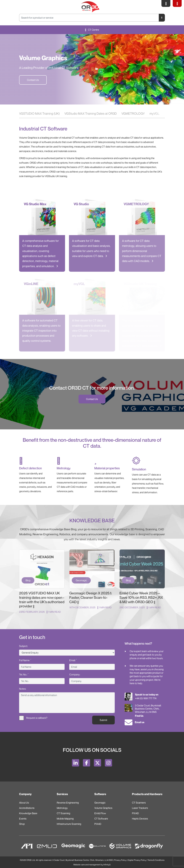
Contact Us (33, 80)
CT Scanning (63, 813)
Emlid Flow (100, 813)
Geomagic (100, 803)
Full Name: (25, 660)
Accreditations (27, 808)
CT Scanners (139, 803)
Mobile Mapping (65, 819)
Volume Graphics (103, 808)
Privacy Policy (120, 860)
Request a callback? (33, 718)
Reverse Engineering (68, 803)
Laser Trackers (140, 808)
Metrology (62, 808)
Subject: (23, 646)
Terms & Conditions (156, 860)
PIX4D (98, 824)
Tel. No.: (24, 674)
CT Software (101, 819)
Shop (22, 824)
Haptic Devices (140, 819)
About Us (24, 803)
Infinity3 (107, 865)
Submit (103, 720)
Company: (75, 675)
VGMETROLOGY (133, 113)
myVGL (154, 113)
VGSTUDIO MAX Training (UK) (39, 113)
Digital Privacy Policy (137, 860)
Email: (73, 660)
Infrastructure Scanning (69, 824)
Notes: (23, 689)
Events (23, 819)
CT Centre (92, 30)
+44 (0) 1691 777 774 (146, 698)
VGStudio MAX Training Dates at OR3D (91, 113)
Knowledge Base (28, 813)
